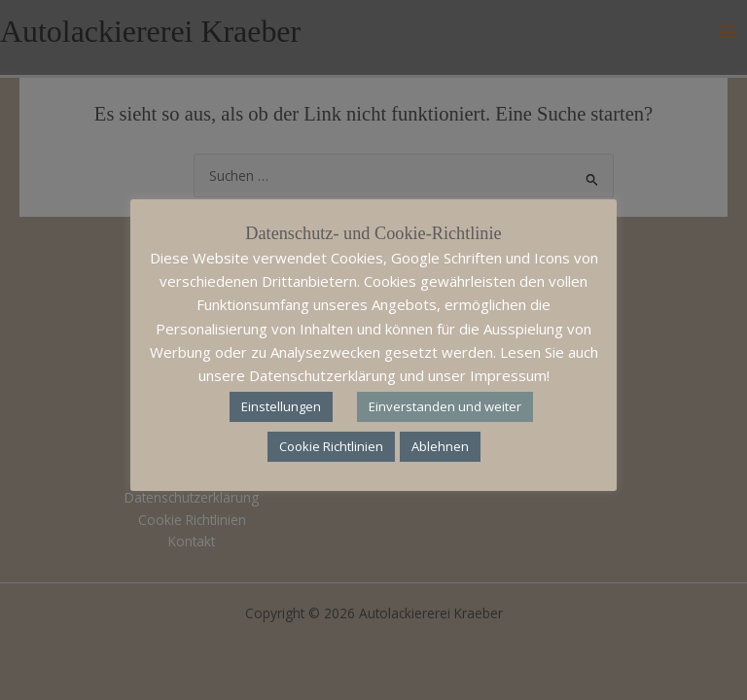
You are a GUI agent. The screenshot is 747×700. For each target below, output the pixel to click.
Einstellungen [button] (281, 406)
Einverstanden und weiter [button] (445, 406)
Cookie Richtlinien (331, 446)
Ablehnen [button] (440, 446)
